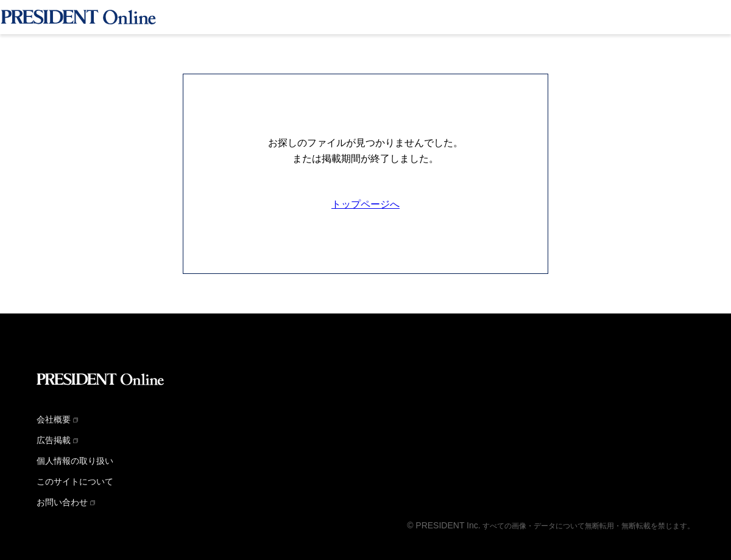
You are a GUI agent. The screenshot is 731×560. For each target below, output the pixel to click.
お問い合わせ (62, 502)
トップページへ (365, 204)
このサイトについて (75, 481)
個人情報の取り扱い (75, 461)
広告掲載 (54, 440)
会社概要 (54, 419)
